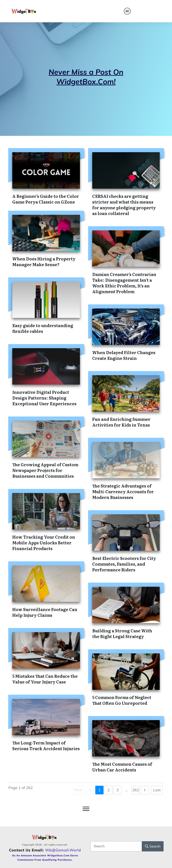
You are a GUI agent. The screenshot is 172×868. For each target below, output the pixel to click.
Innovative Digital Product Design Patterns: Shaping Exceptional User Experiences (44, 398)
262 (136, 790)
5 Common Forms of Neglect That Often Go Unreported (122, 700)
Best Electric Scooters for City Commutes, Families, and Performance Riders (124, 564)
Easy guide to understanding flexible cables (43, 328)
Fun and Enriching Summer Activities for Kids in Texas (121, 422)
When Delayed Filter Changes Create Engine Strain (124, 355)
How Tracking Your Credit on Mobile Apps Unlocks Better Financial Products (44, 543)
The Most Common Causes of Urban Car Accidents (122, 767)
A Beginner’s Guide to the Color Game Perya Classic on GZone (46, 199)
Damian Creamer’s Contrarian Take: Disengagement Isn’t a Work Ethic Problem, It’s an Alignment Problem (124, 283)
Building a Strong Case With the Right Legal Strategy (122, 633)
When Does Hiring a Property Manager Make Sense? (44, 261)
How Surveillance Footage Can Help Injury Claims (45, 612)
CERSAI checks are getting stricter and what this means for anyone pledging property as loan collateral (124, 205)
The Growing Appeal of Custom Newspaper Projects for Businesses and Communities (45, 470)
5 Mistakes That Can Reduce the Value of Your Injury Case (45, 679)
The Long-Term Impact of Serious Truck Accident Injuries (46, 745)
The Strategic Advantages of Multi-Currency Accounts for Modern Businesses (123, 491)
